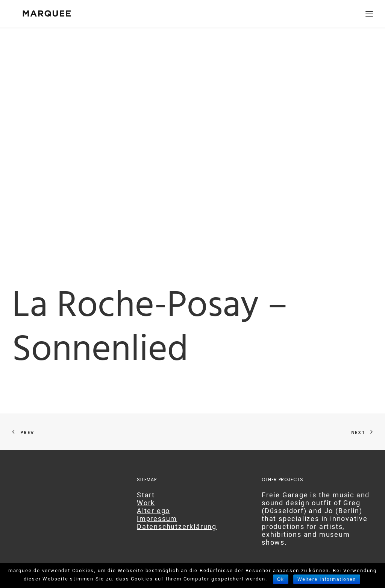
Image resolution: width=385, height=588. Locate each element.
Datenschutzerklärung (177, 526)
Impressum (157, 519)
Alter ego (153, 511)
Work (146, 503)
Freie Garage (285, 495)
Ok (281, 579)
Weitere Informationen (327, 579)
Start (146, 495)
